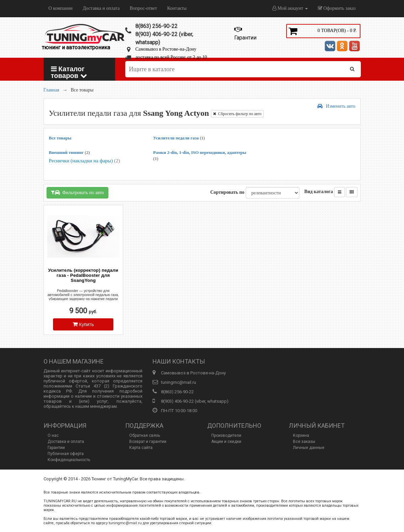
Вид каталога (319, 192)
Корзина (301, 435)
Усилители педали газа (179, 138)
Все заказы (304, 442)
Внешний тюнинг (70, 152)
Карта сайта (141, 448)
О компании (61, 8)
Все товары (60, 138)
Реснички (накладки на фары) (85, 161)
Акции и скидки (226, 442)
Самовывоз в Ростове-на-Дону (166, 49)
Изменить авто (336, 106)
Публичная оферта (66, 454)
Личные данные (309, 448)
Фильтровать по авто (77, 193)
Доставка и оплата (101, 8)
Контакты (177, 8)
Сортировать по (227, 192)
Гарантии (56, 448)
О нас (53, 435)
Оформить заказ (337, 8)
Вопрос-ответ (143, 8)
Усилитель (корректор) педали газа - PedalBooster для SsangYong (83, 275)
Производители (226, 435)
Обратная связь (145, 435)
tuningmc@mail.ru (179, 382)
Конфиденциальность (69, 460)
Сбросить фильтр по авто (237, 114)
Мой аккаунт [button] (290, 8)
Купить (83, 324)
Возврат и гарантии (148, 442)
